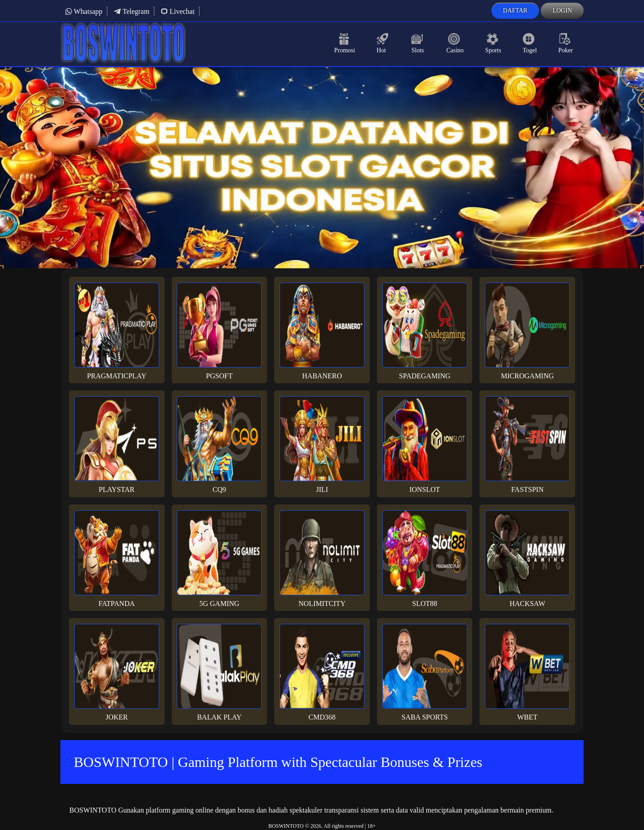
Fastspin (527, 445)
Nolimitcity (322, 559)
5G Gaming (219, 559)
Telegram (131, 11)
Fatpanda (117, 559)
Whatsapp (84, 11)
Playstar (117, 445)
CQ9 (219, 445)
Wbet (527, 672)
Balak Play (219, 672)
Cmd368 (322, 672)
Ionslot (425, 445)
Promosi (345, 43)
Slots (418, 43)
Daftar (515, 11)
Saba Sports (425, 672)
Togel (530, 43)
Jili (322, 445)
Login (562, 11)
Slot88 (425, 559)
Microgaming (527, 331)
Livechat (178, 11)
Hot (383, 43)
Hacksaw (527, 559)
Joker (117, 672)
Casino (455, 43)
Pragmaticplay (117, 331)
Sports (493, 43)
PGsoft (219, 331)
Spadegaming (425, 331)
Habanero (322, 331)
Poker (566, 43)
